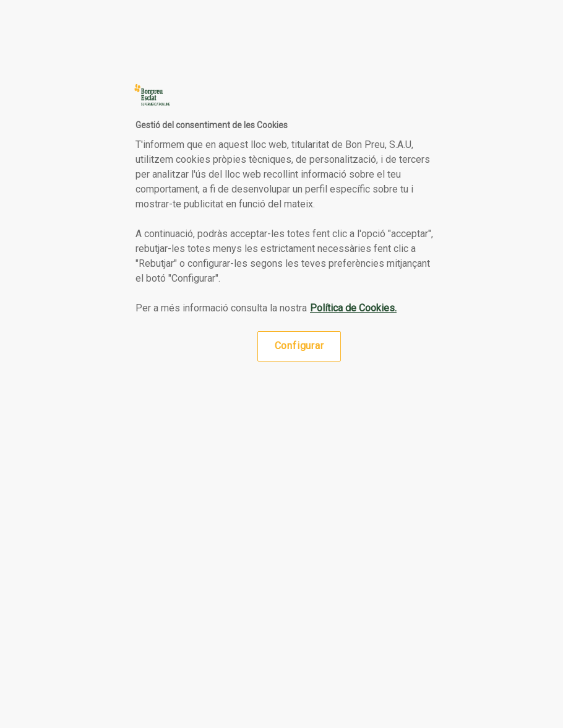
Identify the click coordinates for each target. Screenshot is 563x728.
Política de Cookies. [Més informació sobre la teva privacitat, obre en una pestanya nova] (353, 308)
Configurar (299, 346)
